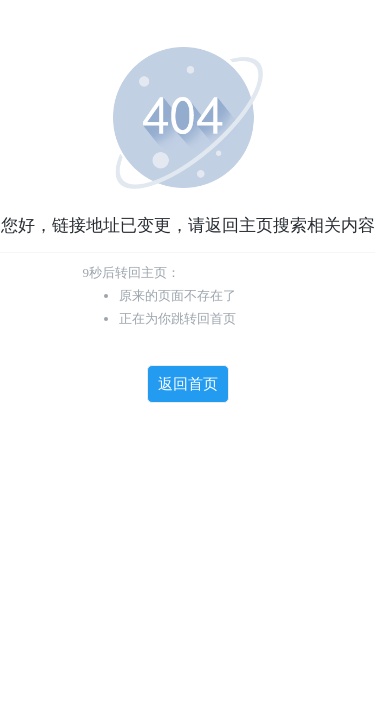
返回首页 (188, 384)
